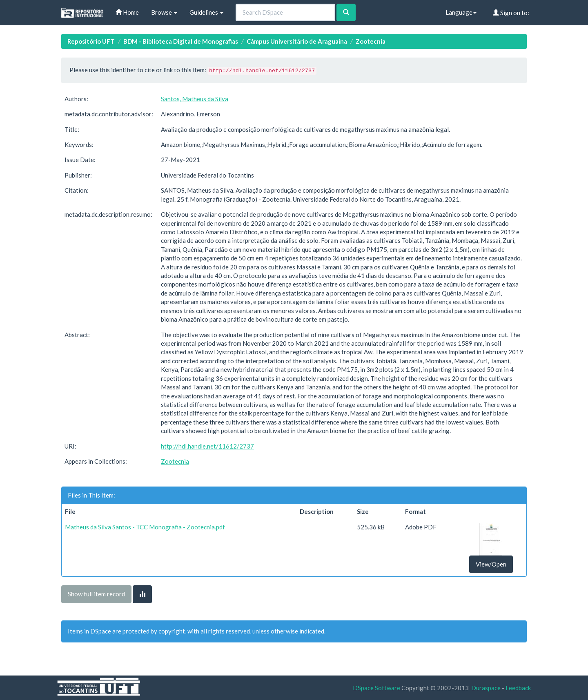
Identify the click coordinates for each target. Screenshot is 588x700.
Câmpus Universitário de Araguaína (297, 41)
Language (461, 12)
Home (127, 12)
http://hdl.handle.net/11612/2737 (207, 446)
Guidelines (206, 12)
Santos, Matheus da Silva (195, 99)
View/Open (491, 564)
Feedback (518, 688)
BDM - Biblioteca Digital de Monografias (181, 41)
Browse (164, 12)
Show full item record (96, 594)
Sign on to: (511, 13)
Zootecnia (371, 41)
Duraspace (486, 688)
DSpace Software (376, 688)
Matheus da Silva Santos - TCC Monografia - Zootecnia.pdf (145, 527)
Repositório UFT (91, 41)
